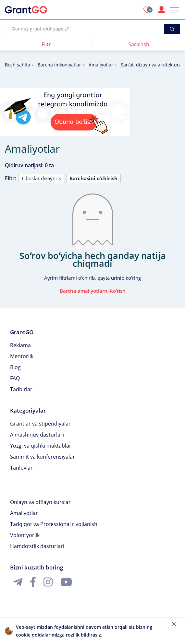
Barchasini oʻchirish (93, 178)
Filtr (46, 44)
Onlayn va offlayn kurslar (40, 502)
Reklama (20, 345)
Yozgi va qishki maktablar (41, 446)
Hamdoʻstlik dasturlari (37, 546)
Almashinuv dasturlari (37, 435)
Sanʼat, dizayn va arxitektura (151, 65)
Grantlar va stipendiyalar (40, 424)
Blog (15, 367)
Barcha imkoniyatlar (59, 65)
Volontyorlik (25, 535)
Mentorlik (22, 356)
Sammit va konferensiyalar (43, 457)
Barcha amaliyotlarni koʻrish (93, 291)
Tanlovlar (21, 468)
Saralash (139, 44)
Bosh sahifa (18, 65)
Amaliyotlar (101, 65)
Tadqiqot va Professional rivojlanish (54, 524)
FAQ (15, 378)
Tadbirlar (21, 389)
